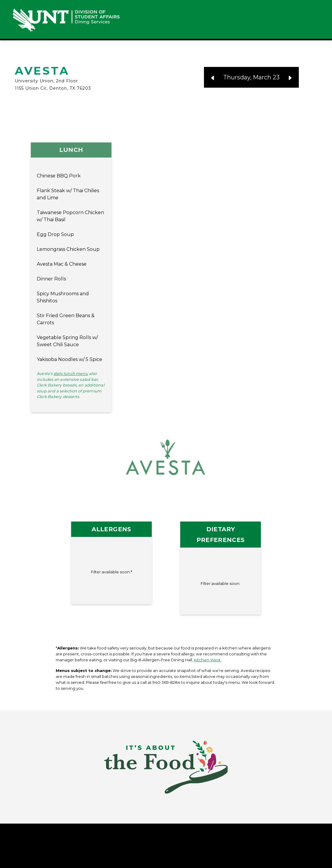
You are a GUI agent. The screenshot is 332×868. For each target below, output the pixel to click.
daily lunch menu (71, 373)
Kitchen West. (208, 660)
